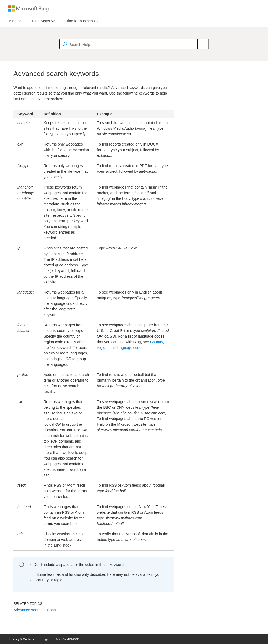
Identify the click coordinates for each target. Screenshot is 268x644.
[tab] (12, 21)
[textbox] (129, 44)
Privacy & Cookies (22, 639)
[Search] (200, 44)
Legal (46, 639)
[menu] (14, 21)
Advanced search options (35, 610)
